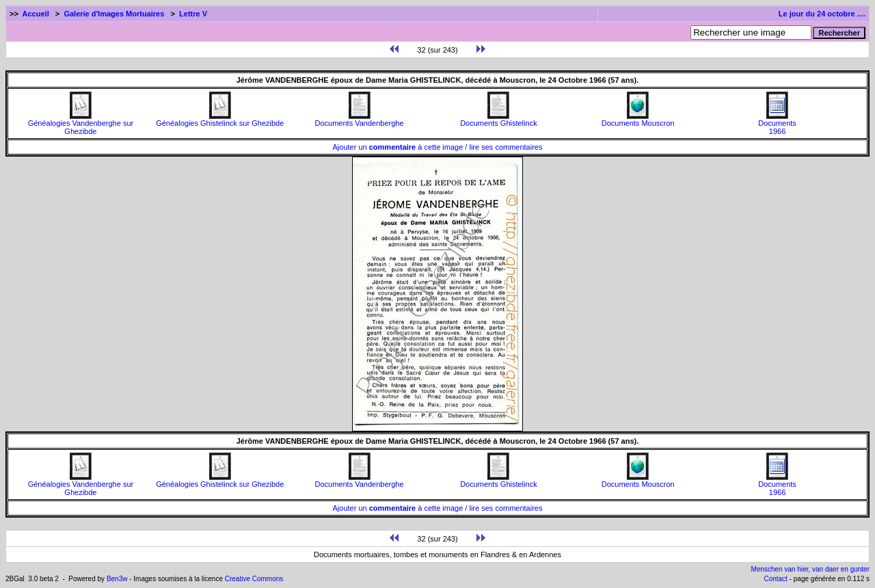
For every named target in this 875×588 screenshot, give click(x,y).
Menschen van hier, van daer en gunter (810, 569)
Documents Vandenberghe (360, 120)
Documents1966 (777, 124)
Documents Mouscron (638, 120)
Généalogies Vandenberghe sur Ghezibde (81, 124)
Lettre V (193, 14)
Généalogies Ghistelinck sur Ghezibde (220, 120)
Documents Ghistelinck (499, 120)
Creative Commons (254, 579)
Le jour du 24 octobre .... (822, 14)
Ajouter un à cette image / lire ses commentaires (438, 147)
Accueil (36, 14)
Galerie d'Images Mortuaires (114, 14)
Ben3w (117, 579)
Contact (775, 579)
